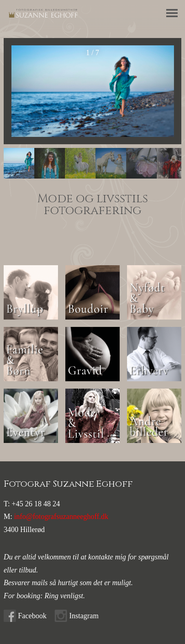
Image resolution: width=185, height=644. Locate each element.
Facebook (32, 616)
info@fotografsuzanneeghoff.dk (61, 517)
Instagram (84, 616)
